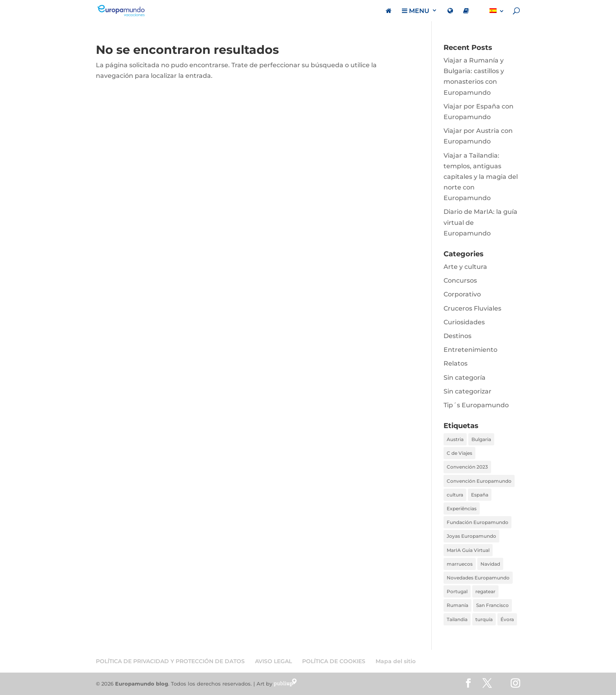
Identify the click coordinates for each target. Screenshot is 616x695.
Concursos (460, 280)
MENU (416, 11)
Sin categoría (465, 378)
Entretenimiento (470, 350)
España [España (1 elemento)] (480, 495)
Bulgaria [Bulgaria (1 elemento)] (481, 439)
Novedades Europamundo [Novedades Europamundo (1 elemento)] (478, 578)
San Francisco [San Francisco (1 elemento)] (492, 605)
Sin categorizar (467, 391)
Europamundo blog (142, 684)
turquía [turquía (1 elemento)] (484, 619)
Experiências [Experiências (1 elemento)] (462, 508)
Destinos (457, 336)
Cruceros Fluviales (472, 308)
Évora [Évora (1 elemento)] (507, 619)
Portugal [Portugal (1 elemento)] (457, 591)
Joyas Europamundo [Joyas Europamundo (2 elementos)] (471, 536)
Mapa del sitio (396, 661)
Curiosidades (464, 322)
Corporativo (462, 294)
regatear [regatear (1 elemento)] (485, 591)
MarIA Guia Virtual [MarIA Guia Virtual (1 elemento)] (468, 550)
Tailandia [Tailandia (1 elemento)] (457, 619)
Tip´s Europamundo (476, 405)
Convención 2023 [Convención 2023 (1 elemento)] (467, 467)
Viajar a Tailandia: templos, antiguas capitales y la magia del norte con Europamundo (481, 177)
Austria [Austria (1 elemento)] (455, 439)
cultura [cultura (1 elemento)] (455, 495)
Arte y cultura (465, 267)
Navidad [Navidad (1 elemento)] (490, 564)
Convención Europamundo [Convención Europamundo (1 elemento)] (479, 481)
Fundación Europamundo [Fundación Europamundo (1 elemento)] (478, 522)
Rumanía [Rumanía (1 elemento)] (457, 605)
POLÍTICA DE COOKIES (334, 661)
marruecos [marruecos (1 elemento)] (460, 564)
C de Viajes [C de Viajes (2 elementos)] (459, 453)
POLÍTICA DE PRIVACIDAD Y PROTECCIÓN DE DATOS (170, 661)
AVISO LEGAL (273, 661)
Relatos (456, 363)
